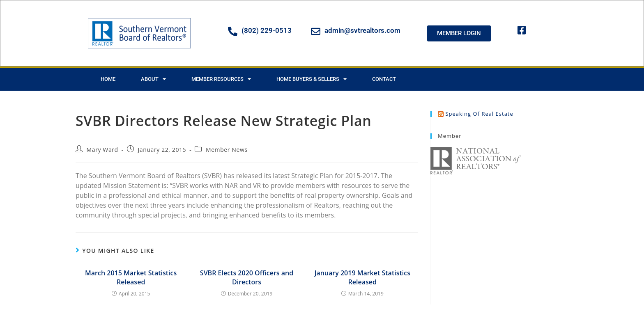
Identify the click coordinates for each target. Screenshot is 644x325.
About (153, 79)
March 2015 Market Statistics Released (131, 277)
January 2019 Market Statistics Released (362, 277)
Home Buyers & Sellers (312, 79)
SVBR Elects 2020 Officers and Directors (247, 277)
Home (108, 79)
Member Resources (221, 79)
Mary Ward (102, 150)
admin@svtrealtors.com (362, 30)
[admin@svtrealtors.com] (316, 31)
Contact (384, 79)
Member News (227, 150)
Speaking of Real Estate (479, 114)
